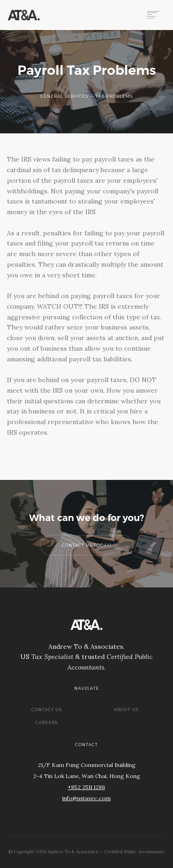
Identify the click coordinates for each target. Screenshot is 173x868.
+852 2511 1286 (86, 787)
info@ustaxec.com (86, 798)
